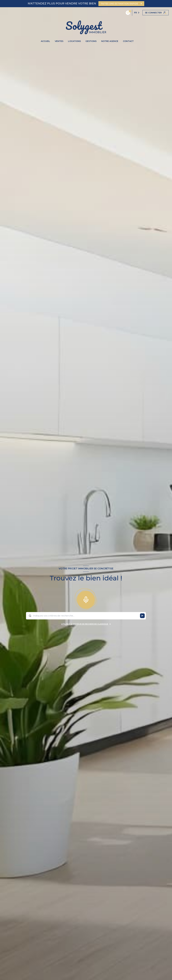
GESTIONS (91, 41)
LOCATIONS (74, 41)
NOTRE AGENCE (110, 41)
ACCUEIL (45, 41)
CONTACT (128, 41)
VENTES (59, 41)
